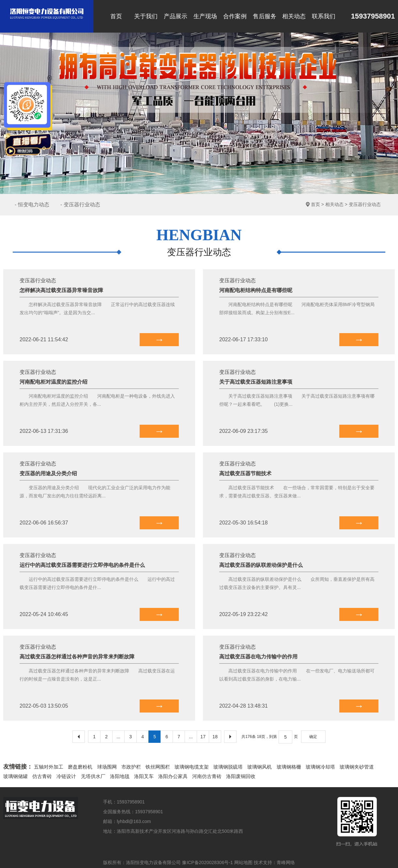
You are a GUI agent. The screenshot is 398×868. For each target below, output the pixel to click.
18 (215, 737)
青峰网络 (286, 862)
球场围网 (107, 767)
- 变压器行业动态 (80, 205)
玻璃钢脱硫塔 (228, 767)
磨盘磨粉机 (80, 767)
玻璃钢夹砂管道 (357, 767)
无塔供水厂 (93, 776)
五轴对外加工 (49, 767)
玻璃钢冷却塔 (320, 767)
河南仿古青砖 (207, 776)
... (118, 737)
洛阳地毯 (120, 776)
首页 (315, 204)
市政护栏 (131, 767)
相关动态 (334, 204)
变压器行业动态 (365, 204)
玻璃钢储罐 (15, 776)
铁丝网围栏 (158, 767)
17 (203, 737)
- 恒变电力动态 (32, 205)
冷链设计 (66, 776)
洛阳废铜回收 (241, 776)
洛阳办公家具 (173, 776)
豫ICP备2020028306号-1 (207, 862)
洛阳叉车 (144, 776)
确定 (313, 737)
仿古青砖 (42, 776)
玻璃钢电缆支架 (192, 767)
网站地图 (243, 862)
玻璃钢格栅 (289, 767)
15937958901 (367, 17)
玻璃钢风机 (260, 767)
